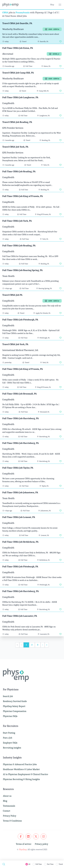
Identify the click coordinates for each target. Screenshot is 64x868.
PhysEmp (23, 850)
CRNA (5, 13)
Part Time (50, 864)
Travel (61, 864)
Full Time (39, 864)
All (29, 864)
